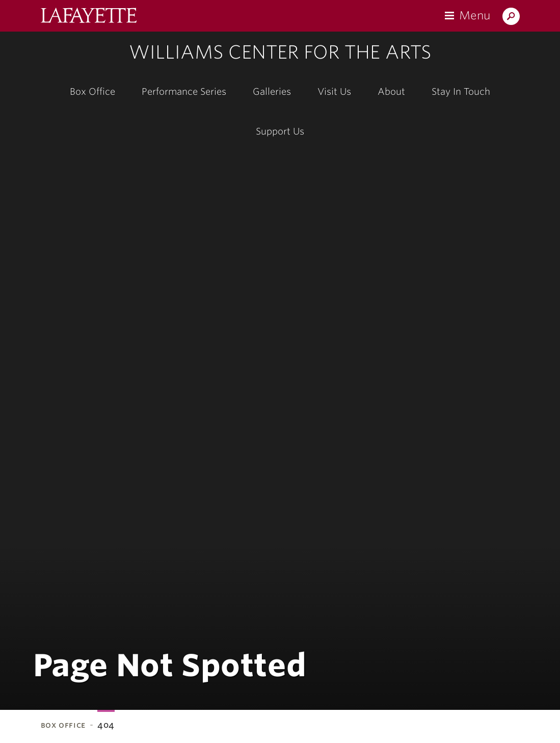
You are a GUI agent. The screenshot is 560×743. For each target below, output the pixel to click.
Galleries (272, 91)
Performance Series (184, 91)
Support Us (280, 131)
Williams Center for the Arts (280, 52)
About (391, 91)
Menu (475, 15)
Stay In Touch (461, 91)
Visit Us (334, 91)
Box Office (92, 91)
